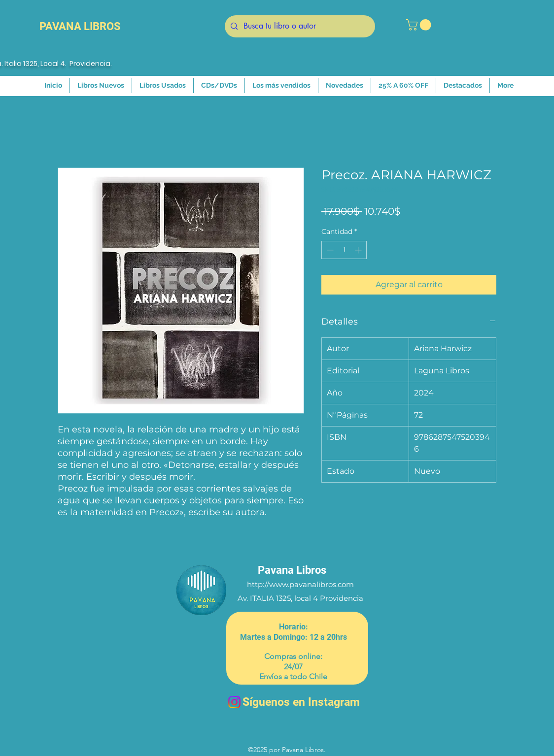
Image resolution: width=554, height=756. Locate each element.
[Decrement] (329, 250)
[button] (420, 25)
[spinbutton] (344, 250)
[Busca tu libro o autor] (299, 26)
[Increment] (359, 250)
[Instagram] (234, 702)
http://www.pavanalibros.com (300, 584)
